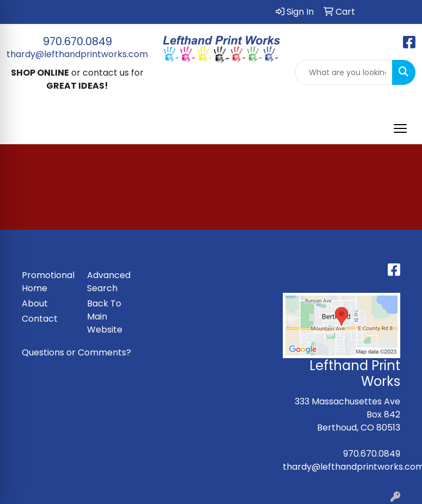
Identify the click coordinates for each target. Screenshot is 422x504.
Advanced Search (109, 282)
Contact (40, 319)
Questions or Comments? (76, 352)
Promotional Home (48, 282)
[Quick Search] (344, 72)
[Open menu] (400, 128)
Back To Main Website (105, 316)
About (35, 303)
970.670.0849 (77, 41)
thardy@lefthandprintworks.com (77, 54)
